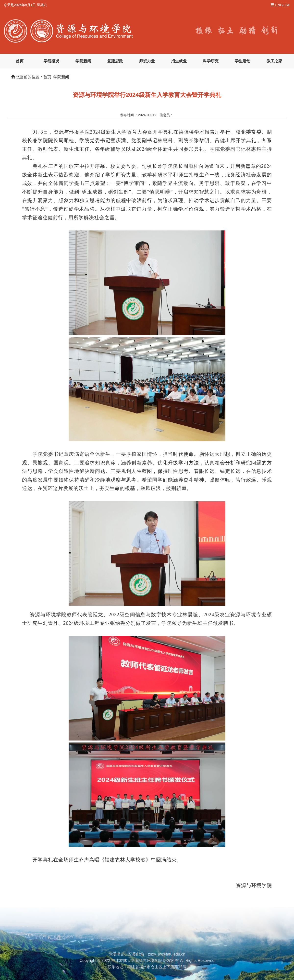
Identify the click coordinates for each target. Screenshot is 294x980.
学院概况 (51, 61)
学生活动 (243, 61)
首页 (20, 61)
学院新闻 (83, 61)
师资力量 (147, 61)
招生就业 (179, 61)
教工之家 (274, 61)
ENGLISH (283, 5)
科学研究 (211, 61)
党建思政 (115, 61)
